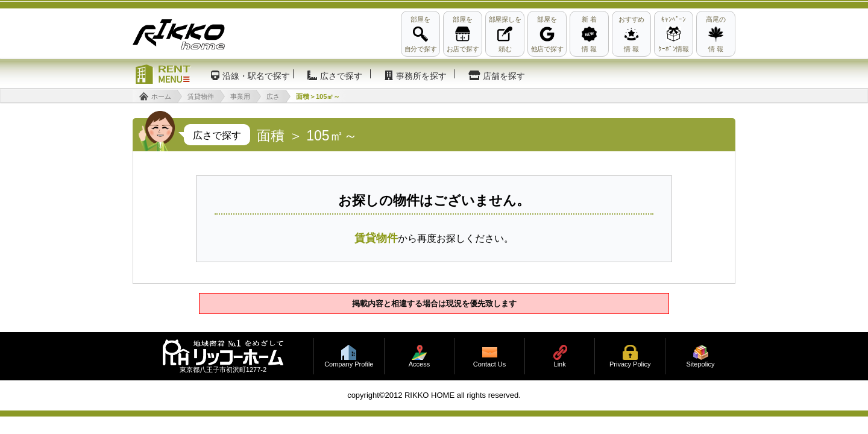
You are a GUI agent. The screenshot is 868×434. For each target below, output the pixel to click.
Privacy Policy (630, 364)
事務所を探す (421, 76)
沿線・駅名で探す (256, 76)
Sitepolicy (700, 364)
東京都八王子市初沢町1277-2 (223, 370)
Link (560, 364)
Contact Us (489, 364)
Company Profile (349, 364)
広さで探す (341, 76)
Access (419, 364)
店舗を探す (504, 76)
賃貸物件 (376, 238)
